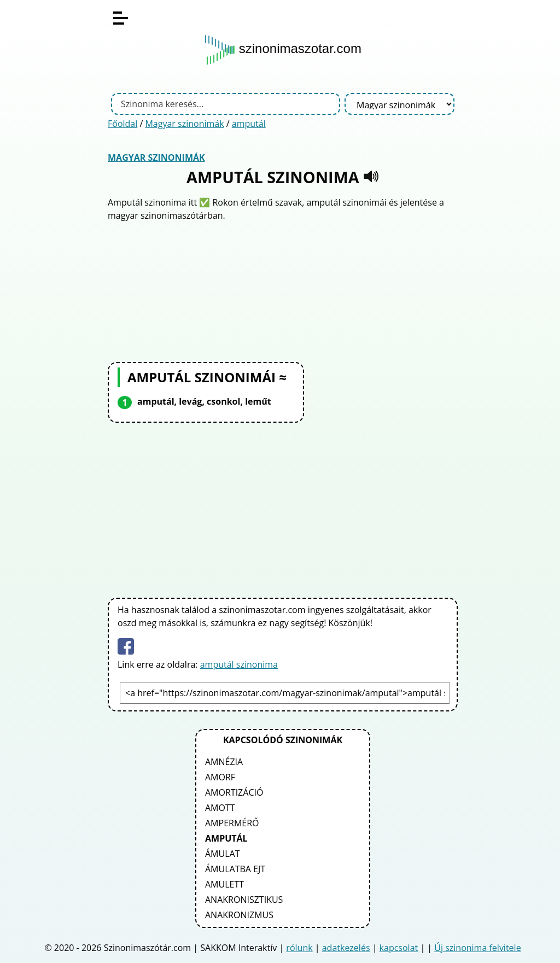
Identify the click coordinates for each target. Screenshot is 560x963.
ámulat (222, 854)
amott (220, 808)
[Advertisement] (283, 290)
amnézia (224, 762)
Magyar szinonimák (184, 124)
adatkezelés (346, 948)
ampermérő (232, 823)
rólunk (299, 948)
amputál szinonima (239, 664)
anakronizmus (239, 915)
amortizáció (234, 792)
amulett (224, 884)
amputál (249, 124)
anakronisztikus (244, 900)
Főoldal (122, 124)
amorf (220, 777)
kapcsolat (399, 948)
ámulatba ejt (235, 869)
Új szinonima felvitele (477, 948)
